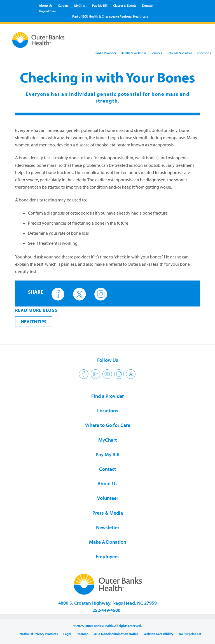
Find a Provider (105, 53)
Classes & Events (125, 5)
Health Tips (34, 322)
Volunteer (108, 498)
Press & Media (108, 513)
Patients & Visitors (179, 53)
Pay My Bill (100, 5)
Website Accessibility (158, 634)
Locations (204, 53)
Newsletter (108, 527)
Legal (67, 634)
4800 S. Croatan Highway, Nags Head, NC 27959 (107, 603)
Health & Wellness (133, 53)
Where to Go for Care (108, 425)
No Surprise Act (190, 634)
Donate (147, 5)
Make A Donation (108, 542)
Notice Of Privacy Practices (39, 634)
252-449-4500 (106, 610)
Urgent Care (47, 11)
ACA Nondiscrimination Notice (116, 634)
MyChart (80, 5)
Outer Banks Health (38, 41)
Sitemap (83, 634)
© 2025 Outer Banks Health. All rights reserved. (107, 626)
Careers (63, 5)
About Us (46, 5)
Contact (107, 469)
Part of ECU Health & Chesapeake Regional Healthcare (110, 16)
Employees (108, 556)
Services (156, 53)
